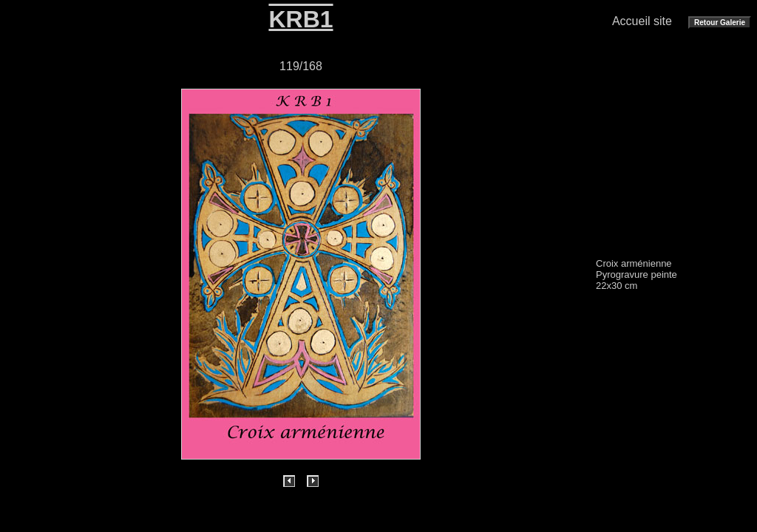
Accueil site (642, 21)
